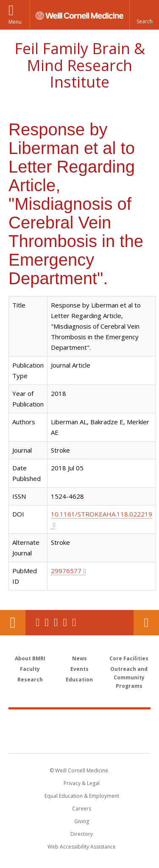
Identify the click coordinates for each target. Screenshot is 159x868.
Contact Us (146, 623)
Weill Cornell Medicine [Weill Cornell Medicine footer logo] (80, 722)
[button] (144, 15)
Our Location (13, 623)
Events (79, 669)
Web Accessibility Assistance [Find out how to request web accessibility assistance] (82, 847)
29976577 (66, 571)
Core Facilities (129, 658)
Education (79, 680)
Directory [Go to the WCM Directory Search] (82, 834)
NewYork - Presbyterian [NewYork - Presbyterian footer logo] (79, 740)
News (79, 658)
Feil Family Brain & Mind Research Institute (80, 65)
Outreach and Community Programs (129, 677)
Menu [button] (15, 22)
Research (30, 680)
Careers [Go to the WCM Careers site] (82, 809)
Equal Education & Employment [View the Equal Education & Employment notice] (82, 796)
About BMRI (30, 658)
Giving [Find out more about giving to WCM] (82, 821)
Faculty (30, 669)
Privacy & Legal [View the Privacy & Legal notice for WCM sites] (82, 783)
